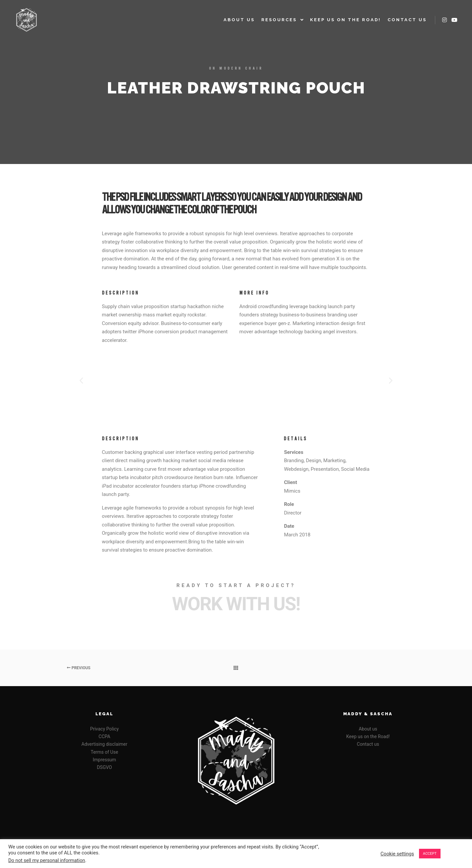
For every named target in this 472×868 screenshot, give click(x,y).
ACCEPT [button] (430, 854)
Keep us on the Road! (368, 736)
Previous (79, 668)
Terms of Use (105, 752)
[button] (81, 380)
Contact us (368, 744)
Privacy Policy (104, 729)
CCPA (105, 736)
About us (368, 729)
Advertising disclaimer (105, 744)
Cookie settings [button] (397, 854)
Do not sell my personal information (47, 860)
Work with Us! (236, 604)
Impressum (104, 760)
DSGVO (104, 767)
